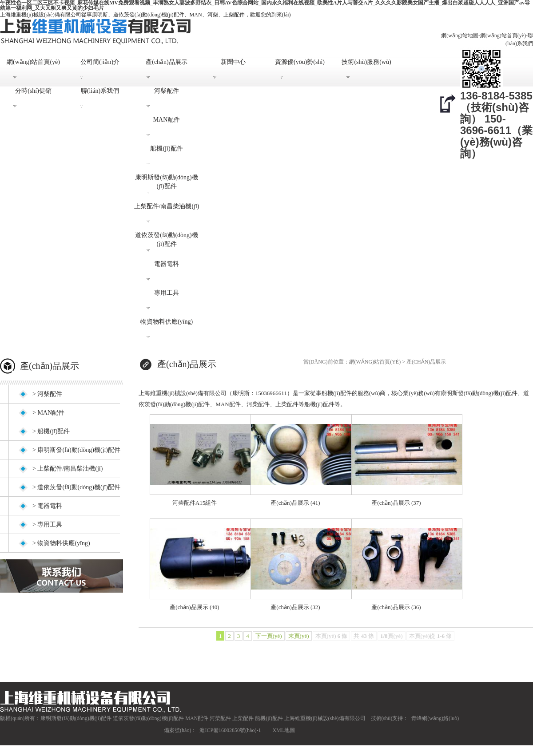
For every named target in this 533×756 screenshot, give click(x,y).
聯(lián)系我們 (100, 91)
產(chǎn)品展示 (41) (295, 503)
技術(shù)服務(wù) (366, 62)
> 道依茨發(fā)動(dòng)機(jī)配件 (76, 487)
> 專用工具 (47, 524)
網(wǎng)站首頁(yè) (503, 36)
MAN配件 (167, 120)
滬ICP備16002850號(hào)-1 (230, 730)
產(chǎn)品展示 (167, 62)
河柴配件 (167, 91)
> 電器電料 (47, 506)
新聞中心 (233, 62)
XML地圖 (284, 730)
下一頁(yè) (269, 636)
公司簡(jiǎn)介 (100, 62)
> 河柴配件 (47, 394)
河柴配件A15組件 (195, 503)
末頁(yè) (299, 636)
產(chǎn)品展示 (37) (396, 503)
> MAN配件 (48, 413)
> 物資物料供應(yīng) (61, 543)
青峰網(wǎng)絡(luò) (435, 718)
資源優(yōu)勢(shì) (300, 62)
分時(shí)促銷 (33, 91)
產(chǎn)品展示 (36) (396, 607)
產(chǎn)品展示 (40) (194, 607)
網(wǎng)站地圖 (460, 36)
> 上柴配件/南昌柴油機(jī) (68, 469)
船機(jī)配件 (166, 148)
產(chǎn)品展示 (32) (295, 607)
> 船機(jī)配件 (51, 431)
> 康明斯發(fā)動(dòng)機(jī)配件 (76, 450)
